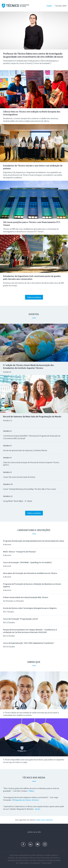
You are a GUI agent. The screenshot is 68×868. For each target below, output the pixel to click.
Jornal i (37, 809)
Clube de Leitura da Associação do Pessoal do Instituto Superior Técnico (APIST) (31, 464)
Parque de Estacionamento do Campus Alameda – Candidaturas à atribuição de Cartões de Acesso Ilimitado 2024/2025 (30, 631)
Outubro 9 (7, 446)
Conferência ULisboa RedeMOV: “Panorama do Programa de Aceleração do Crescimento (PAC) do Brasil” (32, 437)
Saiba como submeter (45, 820)
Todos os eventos (34, 513)
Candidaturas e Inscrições (34, 530)
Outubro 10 (8, 484)
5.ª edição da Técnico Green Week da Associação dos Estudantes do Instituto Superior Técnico (28, 367)
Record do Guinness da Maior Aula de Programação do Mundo (32, 416)
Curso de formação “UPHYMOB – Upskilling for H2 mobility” (28, 562)
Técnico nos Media (34, 777)
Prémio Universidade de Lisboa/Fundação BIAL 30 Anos (26, 597)
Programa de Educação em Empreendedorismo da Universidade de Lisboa (34, 541)
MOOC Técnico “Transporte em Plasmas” (20, 552)
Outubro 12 (7, 420)
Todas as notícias (34, 297)
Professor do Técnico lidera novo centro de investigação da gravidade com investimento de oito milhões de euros (33, 55)
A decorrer (7, 544)
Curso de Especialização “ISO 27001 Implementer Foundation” (29, 643)
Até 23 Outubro (9, 647)
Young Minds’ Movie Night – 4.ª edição (18, 501)
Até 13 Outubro (9, 636)
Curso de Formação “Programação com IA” (21, 619)
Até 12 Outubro (9, 622)
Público (31, 791)
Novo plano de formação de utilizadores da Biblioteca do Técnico (30, 573)
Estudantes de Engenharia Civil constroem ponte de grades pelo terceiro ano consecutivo (32, 278)
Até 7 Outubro (9, 612)
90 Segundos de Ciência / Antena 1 (26, 800)
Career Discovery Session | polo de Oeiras (19, 477)
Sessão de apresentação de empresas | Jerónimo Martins (25, 450)
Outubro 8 (7, 372)
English (49, 6)
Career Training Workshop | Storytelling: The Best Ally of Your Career (30, 489)
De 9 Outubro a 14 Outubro (14, 601)
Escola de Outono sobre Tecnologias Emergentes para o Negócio (30, 608)
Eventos (34, 314)
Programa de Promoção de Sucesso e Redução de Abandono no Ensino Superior (32, 585)
